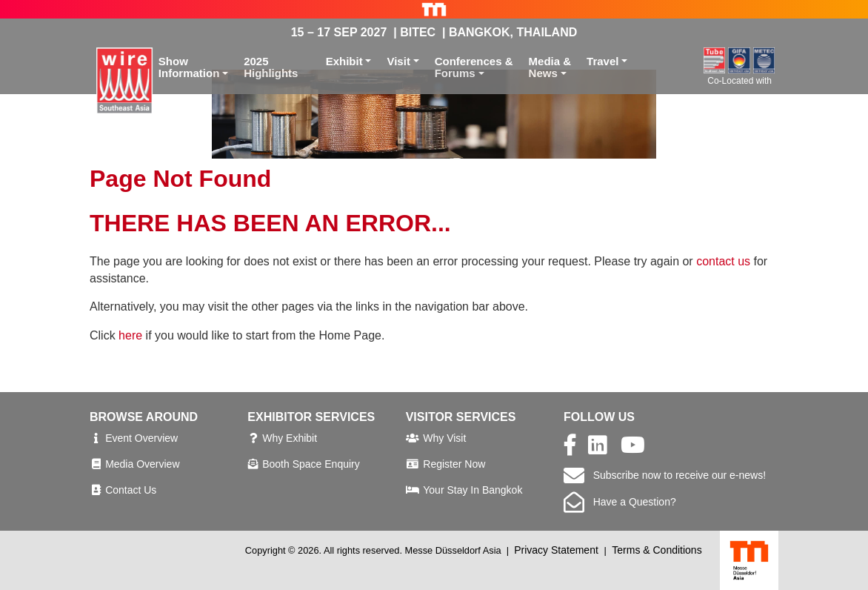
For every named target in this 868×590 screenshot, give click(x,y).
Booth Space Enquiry (311, 464)
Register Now (454, 464)
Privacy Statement (556, 550)
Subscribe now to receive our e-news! (665, 475)
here (130, 335)
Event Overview (141, 438)
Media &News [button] (550, 67)
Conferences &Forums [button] (474, 67)
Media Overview (142, 464)
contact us (723, 261)
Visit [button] (398, 61)
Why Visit (444, 438)
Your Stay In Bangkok (473, 490)
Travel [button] (602, 61)
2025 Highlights (271, 67)
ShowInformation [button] (189, 67)
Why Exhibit (290, 438)
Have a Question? (620, 502)
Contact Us (131, 490)
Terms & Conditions (657, 550)
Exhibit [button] (344, 61)
